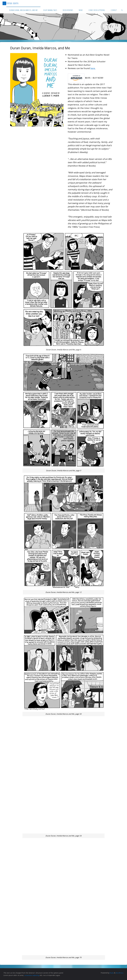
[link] (122, 10)
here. (93, 68)
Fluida (111, 973)
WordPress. (120, 973)
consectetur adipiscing (32, 975)
